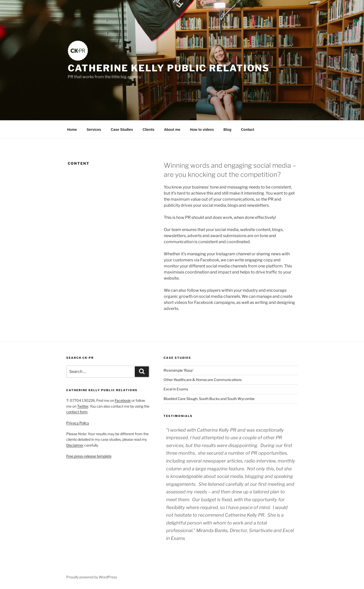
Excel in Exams (176, 389)
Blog (227, 130)
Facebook (123, 400)
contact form (77, 412)
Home (72, 130)
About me (172, 130)
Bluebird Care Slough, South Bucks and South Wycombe (209, 399)
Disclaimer (75, 445)
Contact (247, 130)
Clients (149, 130)
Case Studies (122, 130)
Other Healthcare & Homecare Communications (203, 380)
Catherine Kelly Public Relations (169, 68)
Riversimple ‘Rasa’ (178, 370)
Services (94, 130)
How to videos (202, 130)
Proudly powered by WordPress (92, 577)
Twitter (83, 406)
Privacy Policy (78, 423)
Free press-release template (89, 456)
